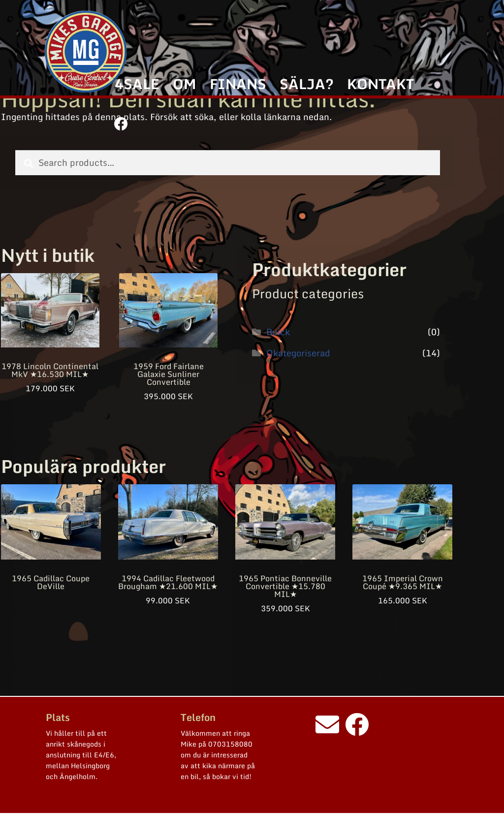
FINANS (238, 84)
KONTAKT (380, 84)
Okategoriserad (298, 353)
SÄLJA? (307, 84)
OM (185, 84)
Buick (278, 332)
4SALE (137, 84)
